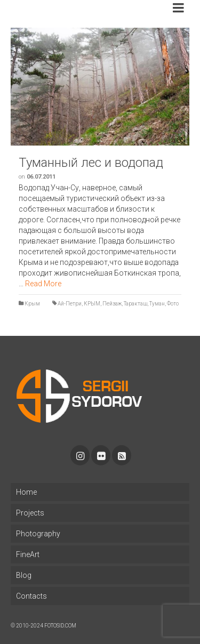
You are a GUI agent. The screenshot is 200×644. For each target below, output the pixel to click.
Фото (173, 304)
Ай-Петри (70, 304)
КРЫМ (92, 304)
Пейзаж (112, 304)
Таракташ (135, 304)
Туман (157, 304)
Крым (32, 304)
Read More (43, 284)
